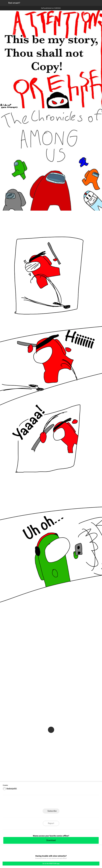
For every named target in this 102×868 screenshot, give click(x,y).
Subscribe (52, 811)
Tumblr (60, 802)
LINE (32, 802)
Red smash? (14, 3)
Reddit (70, 802)
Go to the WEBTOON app (51, 864)
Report (51, 823)
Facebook (42, 802)
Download (51, 840)
